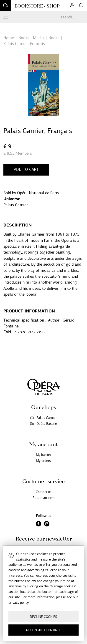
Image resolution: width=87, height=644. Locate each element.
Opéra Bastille (44, 424)
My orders (43, 461)
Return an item (43, 498)
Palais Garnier (16, 205)
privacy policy (18, 602)
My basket (43, 455)
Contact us (44, 492)
